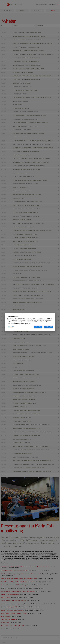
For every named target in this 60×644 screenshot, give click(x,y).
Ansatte (22, 11)
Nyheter (53, 11)
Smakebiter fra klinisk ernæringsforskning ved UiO (14, 571)
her (24, 629)
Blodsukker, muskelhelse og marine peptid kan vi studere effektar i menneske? (21, 574)
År (2, 26)
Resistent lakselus (6, 598)
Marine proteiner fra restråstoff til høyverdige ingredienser (16, 585)
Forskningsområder (42, 4)
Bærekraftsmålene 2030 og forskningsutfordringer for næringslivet (18, 582)
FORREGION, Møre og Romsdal (9, 620)
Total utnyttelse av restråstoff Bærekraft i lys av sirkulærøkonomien (18, 591)
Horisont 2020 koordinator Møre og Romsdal (12, 626)
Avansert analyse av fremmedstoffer (10, 594)
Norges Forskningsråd (6, 616)
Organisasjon (37, 11)
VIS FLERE (3, 642)
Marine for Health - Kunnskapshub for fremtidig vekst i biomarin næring (19, 579)
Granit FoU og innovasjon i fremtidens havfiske (13, 610)
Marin (16, 26)
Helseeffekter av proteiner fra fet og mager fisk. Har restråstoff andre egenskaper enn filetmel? (25, 566)
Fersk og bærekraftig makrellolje (9, 607)
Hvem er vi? (7, 11)
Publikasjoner (52, 4)
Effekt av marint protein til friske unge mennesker (14, 601)
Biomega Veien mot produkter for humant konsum (14, 613)
